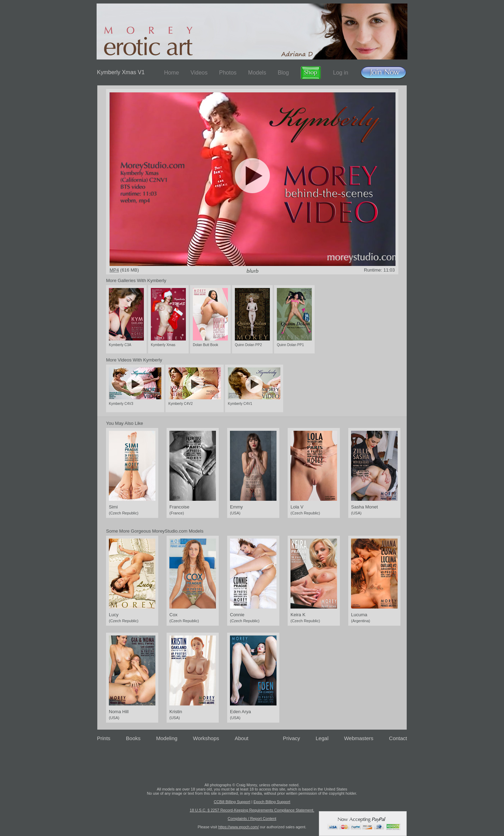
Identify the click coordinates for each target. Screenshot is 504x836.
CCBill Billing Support (232, 802)
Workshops (206, 738)
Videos (199, 73)
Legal (322, 738)
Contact (398, 738)
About (242, 738)
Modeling (167, 738)
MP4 (114, 270)
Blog (283, 73)
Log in (341, 73)
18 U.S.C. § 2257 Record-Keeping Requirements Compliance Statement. (252, 810)
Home (172, 73)
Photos (228, 73)
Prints (104, 738)
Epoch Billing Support (272, 802)
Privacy (291, 738)
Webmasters (359, 738)
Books (133, 738)
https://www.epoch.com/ (238, 827)
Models (257, 73)
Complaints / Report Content (252, 819)
